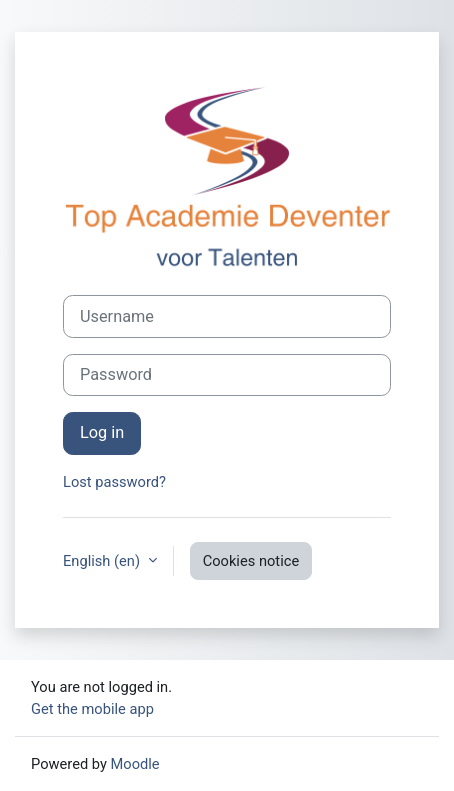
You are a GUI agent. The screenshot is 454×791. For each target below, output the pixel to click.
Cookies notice (251, 561)
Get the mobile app (92, 709)
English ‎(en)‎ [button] (103, 561)
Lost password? (114, 482)
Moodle (135, 764)
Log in (102, 432)
